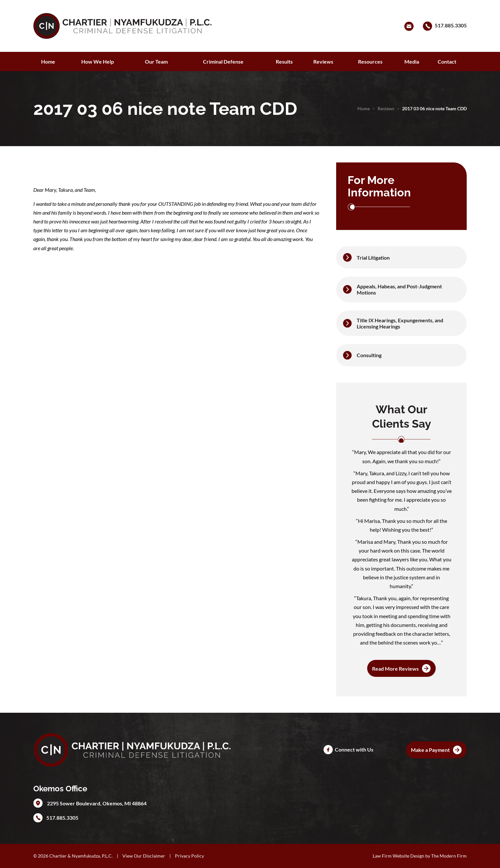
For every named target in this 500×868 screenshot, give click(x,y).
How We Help (98, 61)
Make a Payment (430, 750)
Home (48, 61)
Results (284, 61)
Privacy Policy (189, 856)
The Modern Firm (449, 856)
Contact (447, 61)
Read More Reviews (395, 669)
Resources (370, 61)
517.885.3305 (451, 25)
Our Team (156, 61)
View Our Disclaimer (144, 856)
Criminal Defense (223, 61)
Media (412, 61)
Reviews (323, 61)
